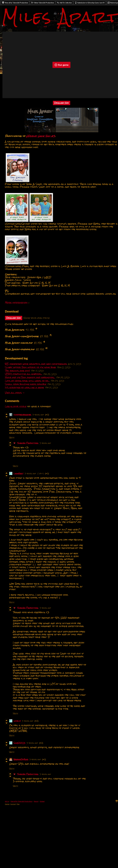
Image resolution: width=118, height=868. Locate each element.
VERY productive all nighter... (24, 374)
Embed (42, 801)
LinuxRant (18, 473)
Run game (61, 65)
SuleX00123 (19, 743)
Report (36, 801)
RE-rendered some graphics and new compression (36, 364)
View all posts (13, 393)
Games (7, 804)
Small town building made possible (26, 384)
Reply (12, 437)
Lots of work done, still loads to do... (27, 381)
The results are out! (17, 371)
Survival (13, 804)
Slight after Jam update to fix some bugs (30, 367)
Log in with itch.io (16, 406)
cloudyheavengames (22, 415)
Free (18, 804)
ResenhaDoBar (21, 759)
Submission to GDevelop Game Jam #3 (90, 3)
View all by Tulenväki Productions (21, 801)
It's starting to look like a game (24, 387)
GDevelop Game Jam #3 (41, 136)
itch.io (7, 801)
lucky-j (17, 721)
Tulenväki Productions (28, 443)
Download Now (62, 103)
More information (17, 302)
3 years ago (38, 415)
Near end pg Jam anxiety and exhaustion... (30, 377)
